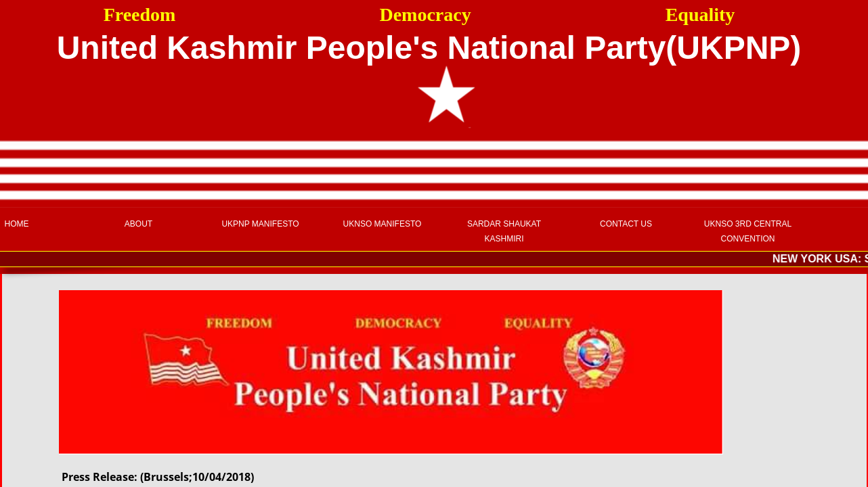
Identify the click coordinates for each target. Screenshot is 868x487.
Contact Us (626, 224)
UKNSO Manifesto (383, 224)
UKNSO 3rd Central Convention (748, 231)
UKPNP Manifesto (260, 224)
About (138, 224)
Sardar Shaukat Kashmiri (504, 231)
